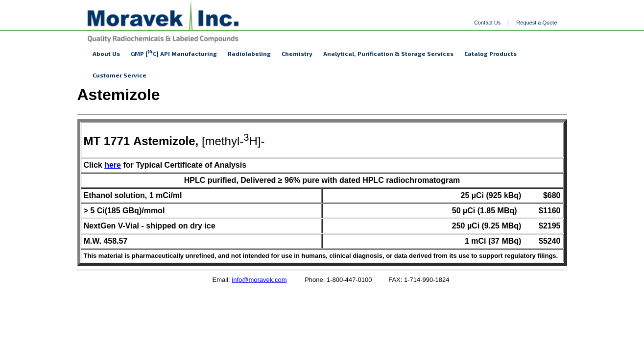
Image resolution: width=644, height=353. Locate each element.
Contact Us (487, 23)
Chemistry (297, 53)
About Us (106, 53)
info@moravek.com (259, 280)
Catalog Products (490, 53)
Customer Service (119, 75)
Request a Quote (537, 23)
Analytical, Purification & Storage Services (388, 53)
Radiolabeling (249, 53)
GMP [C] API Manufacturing (174, 53)
